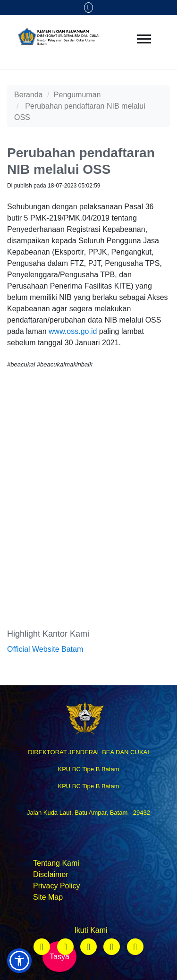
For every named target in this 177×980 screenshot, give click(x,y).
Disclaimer (51, 874)
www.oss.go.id (73, 331)
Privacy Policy (57, 886)
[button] (19, 961)
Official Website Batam (45, 649)
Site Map (48, 897)
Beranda (29, 95)
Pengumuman (77, 95)
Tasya (59, 957)
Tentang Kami (56, 863)
